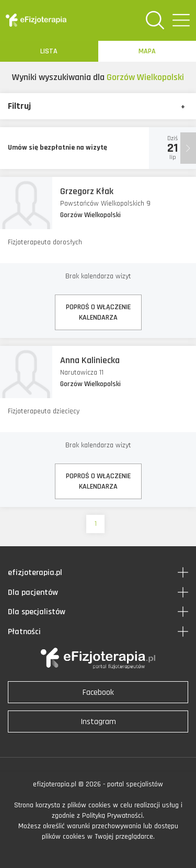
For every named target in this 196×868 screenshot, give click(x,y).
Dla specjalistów (37, 612)
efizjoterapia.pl (35, 573)
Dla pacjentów (33, 593)
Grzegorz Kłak (87, 191)
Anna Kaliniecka (90, 360)
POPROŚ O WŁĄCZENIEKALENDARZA (98, 312)
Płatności (24, 632)
